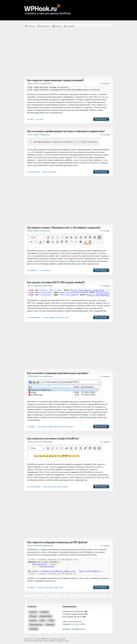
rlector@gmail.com (79, 629)
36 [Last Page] (108, 597)
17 (98, 597)
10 (63, 597)
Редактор (33, 270)
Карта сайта (45, 26)
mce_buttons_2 (46, 270)
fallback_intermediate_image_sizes (50, 587)
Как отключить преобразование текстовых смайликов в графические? (66, 131)
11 (68, 597)
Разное (33, 620)
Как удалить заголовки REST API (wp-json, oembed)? (56, 282)
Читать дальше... (101, 119)
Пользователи (36, 624)
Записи (33, 612)
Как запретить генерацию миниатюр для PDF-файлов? (57, 542)
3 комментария (45, 231)
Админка (44, 612)
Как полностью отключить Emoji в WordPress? (53, 438)
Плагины (50, 624)
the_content (69, 427)
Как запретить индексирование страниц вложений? (56, 80)
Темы (51, 620)
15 (88, 597)
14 (83, 597)
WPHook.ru (45, 639)
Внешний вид (35, 172)
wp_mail (53, 487)
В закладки (106, 83)
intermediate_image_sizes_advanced (51, 427)
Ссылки (58, 26)
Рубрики (34, 629)
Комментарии (46, 616)
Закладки (70, 26)
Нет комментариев (46, 286)
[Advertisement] (68, 52)
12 (73, 597)
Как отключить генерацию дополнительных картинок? (58, 373)
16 (93, 597)
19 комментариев (45, 83)
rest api (46, 317)
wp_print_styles (62, 487)
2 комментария (45, 135)
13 (78, 597)
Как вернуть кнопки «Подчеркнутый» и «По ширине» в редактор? (64, 228)
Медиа (32, 427)
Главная (31, 26)
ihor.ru (80, 622)
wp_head (40, 119)
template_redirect (55, 317)
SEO (32, 119)
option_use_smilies (50, 172)
